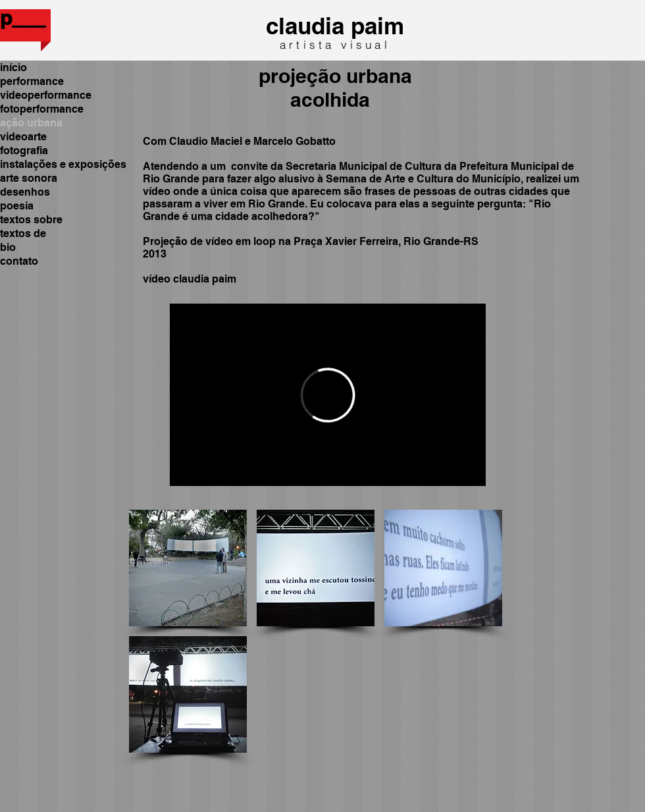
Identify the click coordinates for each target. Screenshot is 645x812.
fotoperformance (42, 109)
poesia (17, 206)
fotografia (24, 150)
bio (8, 247)
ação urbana (31, 123)
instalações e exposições (63, 164)
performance (32, 81)
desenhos (25, 192)
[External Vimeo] (328, 395)
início (13, 68)
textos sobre (31, 220)
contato (19, 261)
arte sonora (29, 178)
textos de (23, 233)
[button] (188, 568)
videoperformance (46, 95)
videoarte (23, 137)
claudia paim (335, 26)
